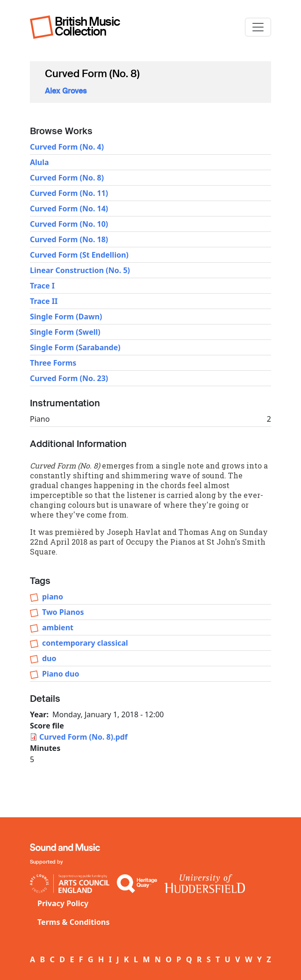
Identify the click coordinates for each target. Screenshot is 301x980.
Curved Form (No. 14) (69, 209)
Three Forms (53, 363)
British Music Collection (87, 26)
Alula (39, 162)
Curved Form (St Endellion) (79, 255)
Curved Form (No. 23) (69, 378)
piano (53, 597)
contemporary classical (85, 643)
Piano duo (61, 674)
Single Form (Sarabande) (75, 347)
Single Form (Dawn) (66, 317)
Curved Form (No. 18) (69, 239)
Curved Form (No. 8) (67, 178)
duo (49, 658)
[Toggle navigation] (258, 27)
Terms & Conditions (74, 922)
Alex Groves (66, 91)
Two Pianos (63, 612)
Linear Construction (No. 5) (80, 270)
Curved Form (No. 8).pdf (83, 737)
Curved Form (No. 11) (69, 193)
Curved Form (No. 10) (69, 224)
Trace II (44, 301)
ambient (58, 627)
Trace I (42, 286)
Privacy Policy (63, 903)
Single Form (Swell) (65, 332)
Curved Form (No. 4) (67, 147)
